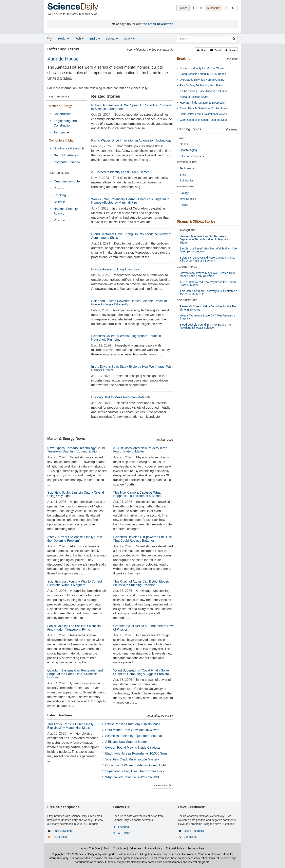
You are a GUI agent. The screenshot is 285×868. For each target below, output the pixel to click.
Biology (184, 193)
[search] (234, 39)
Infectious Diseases (192, 156)
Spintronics (187, 180)
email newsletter (160, 24)
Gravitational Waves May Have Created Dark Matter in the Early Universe (207, 274)
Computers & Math (62, 140)
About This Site (90, 848)
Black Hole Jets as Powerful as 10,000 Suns (136, 753)
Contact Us (190, 837)
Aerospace (61, 132)
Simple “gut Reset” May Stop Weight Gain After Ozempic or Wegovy (209, 250)
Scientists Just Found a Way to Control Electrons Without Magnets (75, 583)
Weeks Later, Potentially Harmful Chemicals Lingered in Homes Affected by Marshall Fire (130, 201)
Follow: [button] (183, 8)
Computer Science (67, 162)
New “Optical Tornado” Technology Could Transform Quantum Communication (76, 450)
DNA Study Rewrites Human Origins (202, 80)
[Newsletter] (234, 8)
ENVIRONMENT (186, 187)
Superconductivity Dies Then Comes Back (135, 771)
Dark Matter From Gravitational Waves (132, 730)
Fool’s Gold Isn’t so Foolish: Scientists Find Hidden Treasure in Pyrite (74, 628)
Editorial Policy (175, 848)
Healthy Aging (188, 150)
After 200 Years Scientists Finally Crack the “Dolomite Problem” (75, 539)
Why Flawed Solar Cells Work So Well (132, 777)
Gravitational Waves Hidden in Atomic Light (136, 765)
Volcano (59, 220)
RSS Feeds (60, 837)
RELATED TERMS (59, 173)
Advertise (135, 848)
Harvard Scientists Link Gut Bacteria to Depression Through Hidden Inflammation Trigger (205, 239)
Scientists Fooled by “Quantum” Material (133, 736)
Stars (183, 175)
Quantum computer (67, 181)
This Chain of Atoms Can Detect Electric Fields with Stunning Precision (141, 583)
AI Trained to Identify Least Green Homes (120, 172)
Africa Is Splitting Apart (194, 97)
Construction (63, 114)
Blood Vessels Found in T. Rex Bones (203, 74)
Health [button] (64, 39)
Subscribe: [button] (214, 8)
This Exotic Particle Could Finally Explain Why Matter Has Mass (70, 726)
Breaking (183, 59)
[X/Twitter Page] (201, 8)
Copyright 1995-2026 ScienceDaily (73, 854)
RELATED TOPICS (59, 97)
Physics (59, 188)
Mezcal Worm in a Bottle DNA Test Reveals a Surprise (207, 317)
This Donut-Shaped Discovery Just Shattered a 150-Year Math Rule (209, 292)
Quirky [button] (129, 39)
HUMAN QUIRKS (186, 230)
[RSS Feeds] (226, 8)
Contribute (119, 848)
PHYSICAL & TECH (187, 162)
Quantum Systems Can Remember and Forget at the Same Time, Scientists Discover (75, 674)
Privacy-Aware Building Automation (116, 269)
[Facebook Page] (193, 8)
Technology (187, 168)
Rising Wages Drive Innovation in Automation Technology (131, 140)
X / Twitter (124, 833)
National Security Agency (66, 211)
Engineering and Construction (65, 123)
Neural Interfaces (66, 155)
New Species (188, 199)
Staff (106, 848)
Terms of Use (196, 848)
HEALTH (181, 138)
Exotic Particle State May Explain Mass (133, 724)
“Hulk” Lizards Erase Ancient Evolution (203, 91)
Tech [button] (79, 39)
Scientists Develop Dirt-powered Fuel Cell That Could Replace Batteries (142, 539)
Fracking (60, 195)
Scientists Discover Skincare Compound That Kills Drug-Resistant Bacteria (208, 259)
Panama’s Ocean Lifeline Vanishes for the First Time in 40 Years (209, 308)
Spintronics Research (69, 148)
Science (59, 202)
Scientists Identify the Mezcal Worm (202, 68)
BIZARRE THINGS (187, 267)
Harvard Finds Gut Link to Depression (203, 103)
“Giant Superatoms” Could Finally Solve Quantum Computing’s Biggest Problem (141, 672)
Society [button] (112, 39)
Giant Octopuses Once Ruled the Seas (204, 120)
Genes (184, 144)
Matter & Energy (60, 106)
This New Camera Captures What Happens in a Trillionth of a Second (138, 494)
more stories (163, 786)
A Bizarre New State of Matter (126, 742)
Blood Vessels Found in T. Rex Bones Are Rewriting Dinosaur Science (205, 326)
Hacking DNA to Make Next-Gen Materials (121, 397)
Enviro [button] (95, 39)
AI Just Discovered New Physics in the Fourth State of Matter (140, 450)
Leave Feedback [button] (194, 831)
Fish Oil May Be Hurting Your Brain (201, 85)
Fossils (184, 205)
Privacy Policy (153, 848)
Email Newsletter (63, 831)
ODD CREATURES (187, 300)
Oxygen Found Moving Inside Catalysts (133, 748)
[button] (202, 50)
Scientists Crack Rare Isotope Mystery (132, 759)
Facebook (124, 827)
